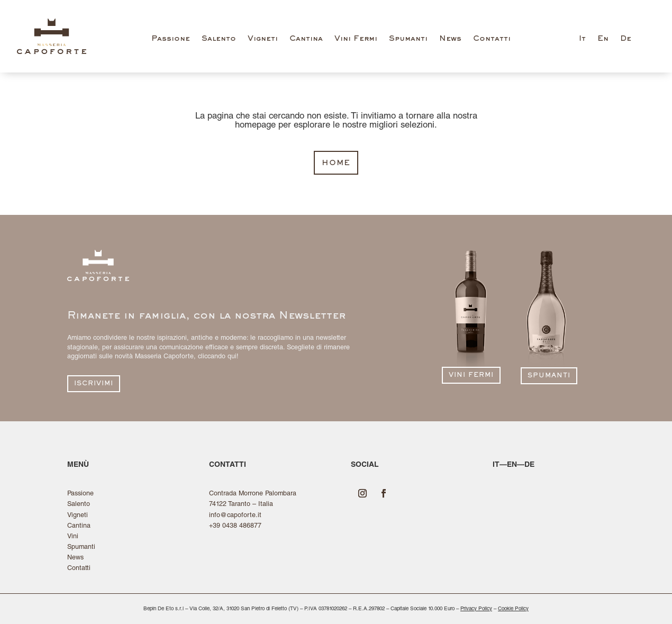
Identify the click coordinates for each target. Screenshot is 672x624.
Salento (219, 39)
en (512, 465)
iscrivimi (94, 384)
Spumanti (408, 39)
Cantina (306, 39)
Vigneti (263, 39)
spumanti (549, 376)
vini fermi (471, 376)
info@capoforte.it (235, 516)
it (496, 465)
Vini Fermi (356, 39)
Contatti (492, 39)
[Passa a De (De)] (626, 41)
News (450, 39)
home (336, 163)
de (529, 465)
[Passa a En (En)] (603, 41)
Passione (171, 39)
